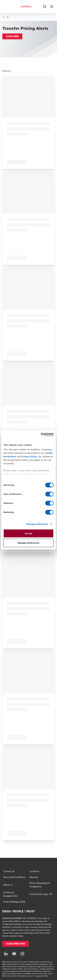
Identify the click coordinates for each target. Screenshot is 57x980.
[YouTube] (14, 954)
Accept (29, 533)
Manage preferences (37, 524)
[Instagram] (22, 954)
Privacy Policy (29, 456)
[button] (12, 36)
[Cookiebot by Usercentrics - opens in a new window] (41, 435)
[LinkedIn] (6, 954)
